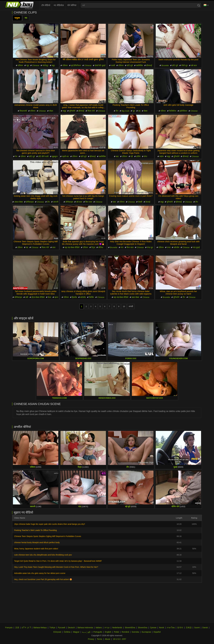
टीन (117, 111)
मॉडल (51, 111)
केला (50, 297)
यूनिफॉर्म (72, 111)
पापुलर (17, 18)
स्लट (117, 156)
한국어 (180, 628)
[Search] (199, 5)
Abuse (108, 639)
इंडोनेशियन (183, 111)
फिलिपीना (173, 111)
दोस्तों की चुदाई (100, 65)
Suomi (197, 628)
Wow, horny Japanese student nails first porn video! (36, 549)
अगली (131, 306)
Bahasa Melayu (40, 628)
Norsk (162, 628)
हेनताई (148, 202)
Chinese (36, 65)
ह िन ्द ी (26, 628)
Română (125, 632)
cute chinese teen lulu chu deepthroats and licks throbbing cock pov (43, 555)
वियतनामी (23, 111)
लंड (139, 111)
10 (124, 306)
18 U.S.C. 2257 (120, 639)
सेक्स (146, 111)
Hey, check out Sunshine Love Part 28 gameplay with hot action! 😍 (43, 579)
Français (9, 628)
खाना (56, 297)
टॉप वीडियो (46, 5)
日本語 (189, 628)
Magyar (76, 632)
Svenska (135, 632)
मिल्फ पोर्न (91, 111)
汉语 (17, 628)
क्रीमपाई (149, 65)
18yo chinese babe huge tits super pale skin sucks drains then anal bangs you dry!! (50, 524)
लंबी (27, 297)
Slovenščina (130, 628)
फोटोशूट (45, 65)
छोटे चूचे (130, 65)
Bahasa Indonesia (85, 628)
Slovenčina (143, 628)
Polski (116, 632)
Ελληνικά (57, 632)
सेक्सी (140, 202)
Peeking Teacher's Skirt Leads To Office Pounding (35, 530)
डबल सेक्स (135, 297)
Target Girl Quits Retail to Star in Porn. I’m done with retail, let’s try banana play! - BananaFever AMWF (58, 561)
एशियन (20, 65)
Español (157, 632)
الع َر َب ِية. (86, 632)
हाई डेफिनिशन (76, 65)
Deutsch (71, 628)
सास (54, 247)
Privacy (91, 639)
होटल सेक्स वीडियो (38, 297)
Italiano (99, 628)
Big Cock (125, 111)
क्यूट (53, 65)
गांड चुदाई (196, 247)
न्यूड (28, 65)
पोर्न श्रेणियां (72, 5)
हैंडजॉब (74, 297)
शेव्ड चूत (150, 247)
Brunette (165, 65)
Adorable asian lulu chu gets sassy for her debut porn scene (40, 573)
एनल (169, 247)
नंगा (122, 247)
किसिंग (91, 297)
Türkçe (52, 628)
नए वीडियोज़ (59, 5)
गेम (16, 156)
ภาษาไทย (171, 628)
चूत (134, 111)
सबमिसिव (139, 65)
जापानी (56, 202)
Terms (99, 639)
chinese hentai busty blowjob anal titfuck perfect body (37, 542)
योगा (146, 156)
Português (98, 632)
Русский (62, 628)
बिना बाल (89, 202)
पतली (113, 65)
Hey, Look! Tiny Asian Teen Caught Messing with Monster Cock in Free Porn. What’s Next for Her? (56, 567)
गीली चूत (184, 65)
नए (26, 18)
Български (146, 632)
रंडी (132, 156)
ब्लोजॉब (176, 247)
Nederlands (117, 628)
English (108, 632)
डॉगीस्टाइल (30, 202)
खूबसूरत (55, 156)
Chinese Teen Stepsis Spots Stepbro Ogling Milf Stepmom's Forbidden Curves (48, 536)
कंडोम (161, 156)
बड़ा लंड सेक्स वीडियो (72, 247)
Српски (153, 628)
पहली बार (65, 156)
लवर (114, 202)
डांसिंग (138, 156)
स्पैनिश (101, 247)
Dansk (205, 628)
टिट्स (93, 247)
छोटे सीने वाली (43, 156)
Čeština (67, 632)
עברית (107, 628)
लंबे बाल (194, 65)
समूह (64, 111)
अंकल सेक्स (18, 202)
